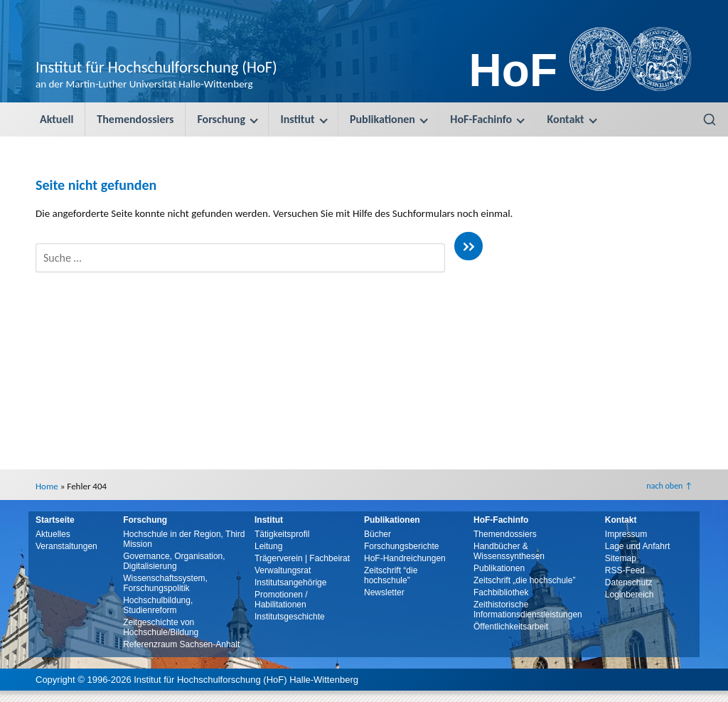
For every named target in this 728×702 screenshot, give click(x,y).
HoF (513, 70)
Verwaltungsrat (283, 570)
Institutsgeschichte (290, 617)
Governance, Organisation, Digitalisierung (174, 561)
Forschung (221, 119)
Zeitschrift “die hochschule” (391, 575)
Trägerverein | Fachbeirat (302, 558)
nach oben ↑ (669, 486)
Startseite (55, 520)
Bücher (378, 534)
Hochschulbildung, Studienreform (158, 605)
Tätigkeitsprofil (282, 534)
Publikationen (382, 119)
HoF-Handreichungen (405, 558)
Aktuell (57, 119)
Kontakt (566, 119)
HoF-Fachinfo (481, 119)
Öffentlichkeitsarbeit (511, 627)
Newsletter (384, 592)
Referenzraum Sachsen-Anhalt (181, 644)
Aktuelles (53, 534)
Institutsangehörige (290, 583)
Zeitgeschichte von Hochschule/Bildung (161, 627)
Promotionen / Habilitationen (281, 600)
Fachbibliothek (501, 592)
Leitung (268, 546)
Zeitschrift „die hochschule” (524, 580)
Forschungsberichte (401, 546)
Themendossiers (135, 119)
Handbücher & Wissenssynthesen (509, 551)
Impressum (626, 534)
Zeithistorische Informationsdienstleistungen (528, 610)
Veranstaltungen (66, 546)
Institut (297, 119)
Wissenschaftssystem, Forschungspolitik (165, 583)
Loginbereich (630, 595)
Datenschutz (629, 583)
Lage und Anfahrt (637, 546)
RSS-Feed (625, 570)
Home (47, 486)
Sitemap (621, 558)
